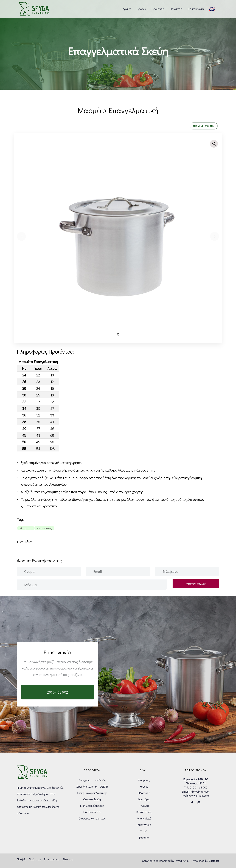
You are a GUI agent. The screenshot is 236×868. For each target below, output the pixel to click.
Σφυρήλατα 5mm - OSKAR (92, 786)
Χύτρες (144, 786)
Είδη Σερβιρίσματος (92, 806)
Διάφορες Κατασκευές (92, 818)
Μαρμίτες (144, 780)
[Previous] (21, 236)
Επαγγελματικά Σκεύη (92, 780)
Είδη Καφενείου (92, 812)
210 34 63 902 (199, 787)
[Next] (215, 236)
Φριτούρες (144, 799)
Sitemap (68, 859)
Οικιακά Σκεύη (92, 799)
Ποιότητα (35, 859)
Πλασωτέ (144, 793)
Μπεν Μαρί (144, 818)
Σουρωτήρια (144, 825)
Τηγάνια (144, 806)
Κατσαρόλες (144, 812)
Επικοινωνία (52, 859)
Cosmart (214, 861)
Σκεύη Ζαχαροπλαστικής (92, 793)
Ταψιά (144, 831)
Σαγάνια (144, 837)
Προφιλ (21, 859)
